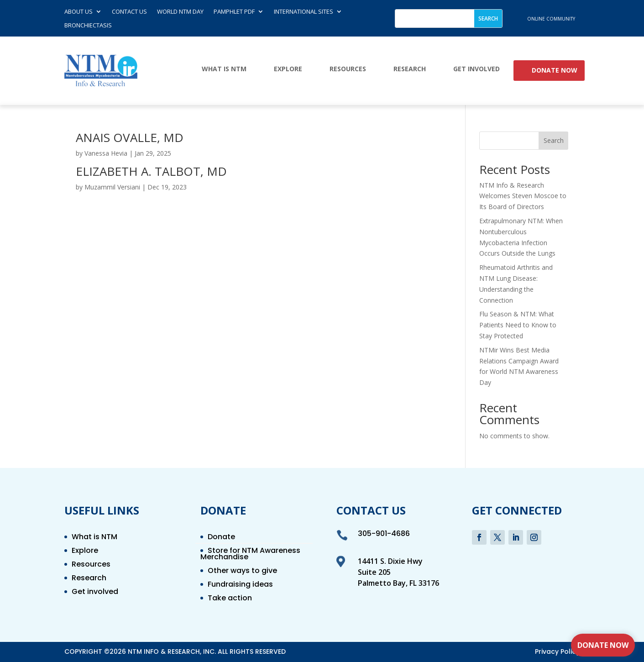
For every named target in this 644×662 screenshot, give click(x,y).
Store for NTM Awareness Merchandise (250, 555)
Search (554, 140)
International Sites (304, 12)
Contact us (129, 12)
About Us (79, 12)
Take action (230, 599)
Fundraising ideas (240, 585)
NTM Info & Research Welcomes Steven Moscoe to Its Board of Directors (523, 196)
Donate (221, 538)
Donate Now (555, 71)
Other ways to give (242, 572)
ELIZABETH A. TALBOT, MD (151, 171)
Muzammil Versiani (112, 187)
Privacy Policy (557, 651)
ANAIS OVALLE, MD (130, 137)
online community (551, 19)
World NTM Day (180, 12)
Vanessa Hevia (106, 153)
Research (410, 69)
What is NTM (224, 69)
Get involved (476, 69)
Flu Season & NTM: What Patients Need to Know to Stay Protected (518, 325)
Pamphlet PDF (234, 12)
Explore (288, 69)
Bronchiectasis (88, 26)
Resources (348, 69)
